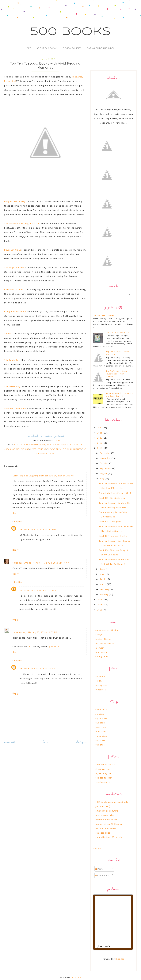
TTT (30, 647)
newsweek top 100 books (109, 824)
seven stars (101, 709)
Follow (97, 848)
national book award (106, 820)
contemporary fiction (107, 630)
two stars (101, 745)
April (103, 579)
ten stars (100, 740)
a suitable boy (21, 445)
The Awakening (12, 386)
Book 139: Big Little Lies (112, 498)
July (102, 479)
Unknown (25, 530)
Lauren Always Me (22, 632)
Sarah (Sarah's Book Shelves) (28, 563)
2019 (100, 443)
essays (99, 635)
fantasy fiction (103, 639)
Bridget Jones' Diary (15, 311)
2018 (100, 448)
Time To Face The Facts (104, 316)
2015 (100, 610)
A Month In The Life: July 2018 (115, 493)
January (104, 594)
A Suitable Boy (12, 360)
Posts (99, 869)
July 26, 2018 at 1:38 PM (43, 669)
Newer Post (10, 742)
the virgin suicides (72, 449)
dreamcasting (103, 769)
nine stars (101, 731)
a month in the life (106, 764)
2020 (100, 438)
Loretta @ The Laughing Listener (30, 476)
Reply (16, 513)
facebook (38, 436)
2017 (100, 599)
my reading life (103, 773)
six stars (100, 714)
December (105, 453)
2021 (100, 433)
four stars (101, 727)
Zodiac (8, 333)
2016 (100, 605)
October (105, 463)
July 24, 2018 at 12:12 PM (43, 530)
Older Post (81, 742)
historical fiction (105, 643)
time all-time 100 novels (109, 837)
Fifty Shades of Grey (15, 201)
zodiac (52, 454)
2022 (100, 428)
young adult (102, 657)
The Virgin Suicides (14, 267)
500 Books (71, 32)
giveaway (54, 647)
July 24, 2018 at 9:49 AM (57, 563)
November (106, 458)
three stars (101, 736)
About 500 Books (47, 48)
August (104, 473)
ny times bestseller (106, 828)
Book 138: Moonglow (110, 522)
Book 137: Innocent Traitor (113, 536)
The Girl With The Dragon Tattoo (22, 223)
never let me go (38, 449)
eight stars (101, 718)
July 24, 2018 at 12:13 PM (43, 590)
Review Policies (72, 48)
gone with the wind (20, 449)
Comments (102, 875)
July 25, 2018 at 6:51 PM (45, 632)
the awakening (54, 449)
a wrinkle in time (37, 445)
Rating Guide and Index (101, 48)
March (103, 584)
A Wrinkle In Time (14, 289)
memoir (100, 648)
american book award (107, 811)
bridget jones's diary (57, 445)
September (106, 468)
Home (28, 48)
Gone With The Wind (15, 408)
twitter (48, 436)
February (105, 589)
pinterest (59, 436)
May (102, 574)
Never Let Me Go (13, 250)
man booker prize (105, 815)
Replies (18, 521)
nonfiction (101, 652)
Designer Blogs (76, 978)
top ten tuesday (104, 778)
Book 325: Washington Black (118, 332)
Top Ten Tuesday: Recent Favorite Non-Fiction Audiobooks (117, 374)
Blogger (120, 959)
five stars (100, 723)
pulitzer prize (103, 833)
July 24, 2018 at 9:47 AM (61, 476)
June (103, 569)
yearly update (103, 782)
